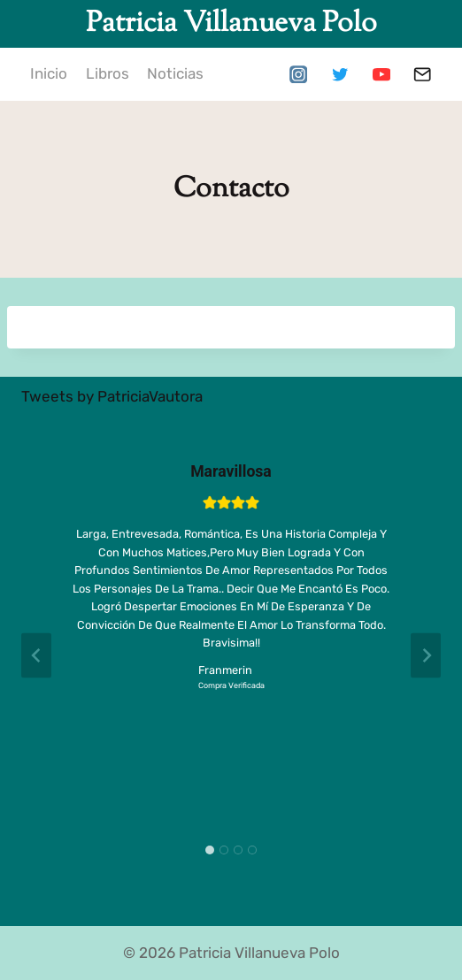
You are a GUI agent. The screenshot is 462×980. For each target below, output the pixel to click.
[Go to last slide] (36, 656)
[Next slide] (426, 656)
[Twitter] (339, 75)
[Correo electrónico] (423, 75)
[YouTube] (381, 75)
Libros (108, 73)
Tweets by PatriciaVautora (112, 396)
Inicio (49, 73)
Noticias (175, 73)
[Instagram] (298, 75)
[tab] (210, 850)
